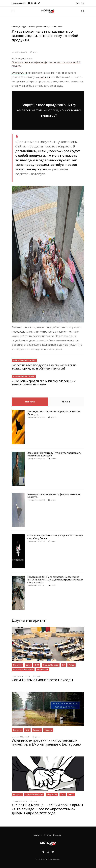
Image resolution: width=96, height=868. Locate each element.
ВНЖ (37, 665)
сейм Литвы (43, 670)
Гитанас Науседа (51, 665)
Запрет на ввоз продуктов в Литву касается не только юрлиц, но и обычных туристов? (49, 110)
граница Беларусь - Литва (46, 27)
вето (28, 665)
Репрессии (52, 795)
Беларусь (23, 27)
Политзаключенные (34, 795)
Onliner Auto (19, 73)
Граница (31, 27)
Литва (60, 27)
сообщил (44, 77)
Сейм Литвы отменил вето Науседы (42, 680)
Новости (15, 27)
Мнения (66, 402)
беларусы (18, 665)
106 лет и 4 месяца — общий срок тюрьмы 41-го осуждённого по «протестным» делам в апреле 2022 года (47, 809)
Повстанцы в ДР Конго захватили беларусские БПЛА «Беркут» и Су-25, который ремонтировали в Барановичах (55, 580)
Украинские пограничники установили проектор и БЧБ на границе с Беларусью (46, 742)
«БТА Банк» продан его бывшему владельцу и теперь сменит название (44, 383)
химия (71, 795)
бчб (27, 730)
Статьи (48, 835)
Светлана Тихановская (23, 670)
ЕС (63, 665)
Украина (48, 730)
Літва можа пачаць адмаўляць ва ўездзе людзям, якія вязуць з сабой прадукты (46, 64)
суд (63, 795)
